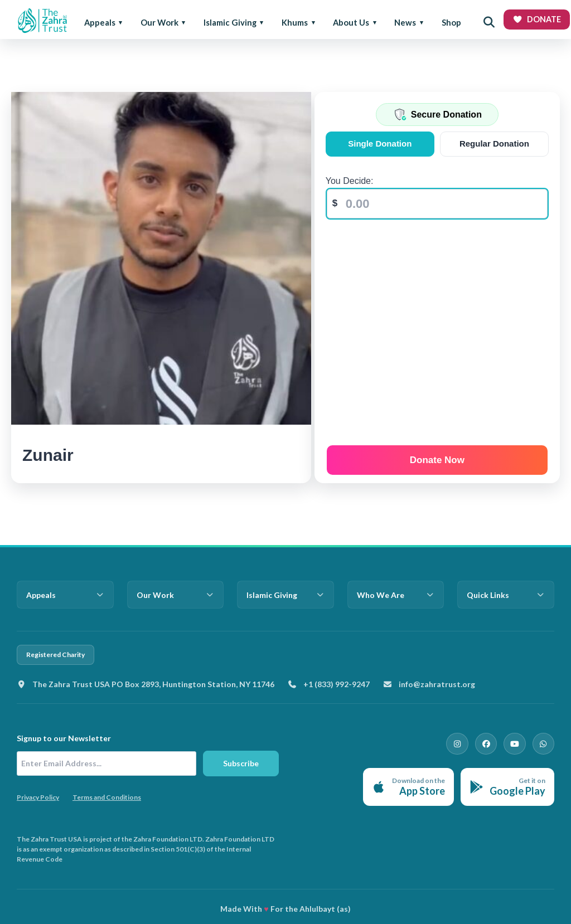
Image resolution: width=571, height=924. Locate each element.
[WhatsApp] (544, 743)
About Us (351, 22)
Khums (295, 22)
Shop (451, 22)
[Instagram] (464, 743)
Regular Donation (495, 144)
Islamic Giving (230, 22)
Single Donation (381, 144)
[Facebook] (491, 743)
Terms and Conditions (107, 797)
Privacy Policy (38, 797)
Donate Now (438, 458)
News (405, 22)
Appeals (100, 22)
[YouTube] (517, 743)
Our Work (159, 22)
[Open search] (489, 22)
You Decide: (351, 181)
